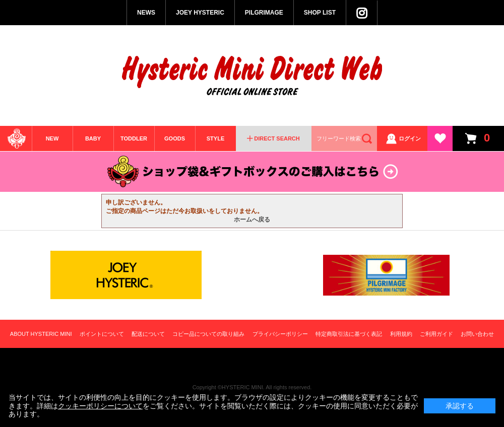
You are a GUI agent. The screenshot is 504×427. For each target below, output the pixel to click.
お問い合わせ (477, 334)
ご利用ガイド (436, 334)
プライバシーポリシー (280, 334)
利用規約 (401, 334)
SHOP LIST (320, 13)
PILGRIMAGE (264, 13)
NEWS (146, 13)
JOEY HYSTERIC (200, 13)
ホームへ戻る (252, 220)
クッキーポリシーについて (100, 406)
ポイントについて (102, 334)
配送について (148, 334)
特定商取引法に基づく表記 (349, 334)
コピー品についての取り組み (208, 334)
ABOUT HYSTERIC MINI (41, 334)
